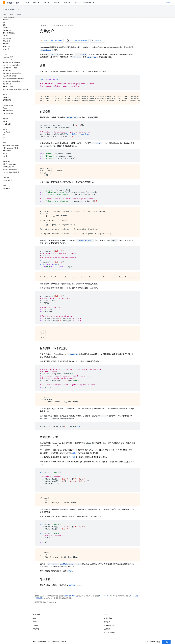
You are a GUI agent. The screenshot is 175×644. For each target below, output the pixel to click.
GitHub (168, 3)
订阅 (166, 642)
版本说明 (107, 622)
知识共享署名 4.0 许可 (70, 596)
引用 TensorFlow (110, 633)
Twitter (35, 625)
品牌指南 (107, 629)
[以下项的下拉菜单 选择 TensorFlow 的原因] (94, 3)
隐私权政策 (42, 642)
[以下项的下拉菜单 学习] (39, 3)
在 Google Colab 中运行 (51, 41)
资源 (55, 3)
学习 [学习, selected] (35, 3)
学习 (52, 26)
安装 (28, 3)
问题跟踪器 (108, 618)
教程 (4, 14)
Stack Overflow (109, 625)
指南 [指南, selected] (11, 14)
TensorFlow (44, 26)
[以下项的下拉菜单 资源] (59, 3)
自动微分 (72, 585)
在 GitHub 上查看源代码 (77, 41)
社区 (66, 3)
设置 (74, 453)
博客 (34, 618)
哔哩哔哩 (36, 629)
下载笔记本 (97, 41)
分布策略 (72, 457)
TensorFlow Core (11, 10)
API (45, 3)
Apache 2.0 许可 (104, 596)
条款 (34, 642)
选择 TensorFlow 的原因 (83, 3)
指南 (71, 26)
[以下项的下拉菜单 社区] (70, 3)
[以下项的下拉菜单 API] (49, 3)
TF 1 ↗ (19, 14)
